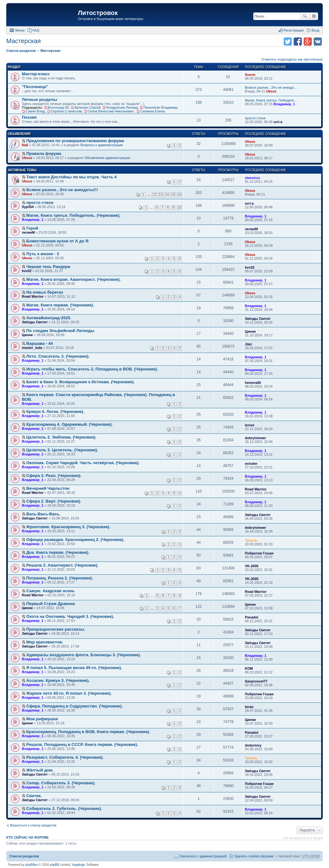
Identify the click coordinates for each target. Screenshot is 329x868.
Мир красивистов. (45, 642)
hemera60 (253, 383)
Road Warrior (33, 296)
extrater (251, 464)
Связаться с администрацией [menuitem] (203, 856)
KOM (249, 668)
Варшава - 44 (40, 343)
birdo (249, 707)
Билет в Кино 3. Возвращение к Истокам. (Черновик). (81, 382)
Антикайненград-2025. (49, 318)
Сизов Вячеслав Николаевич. (111, 111)
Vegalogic (79, 865)
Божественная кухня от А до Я (57, 241)
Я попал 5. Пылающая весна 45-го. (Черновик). (74, 668)
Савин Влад (35, 111)
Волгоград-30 (58, 107)
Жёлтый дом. (40, 770)
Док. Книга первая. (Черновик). (58, 552)
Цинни (27, 335)
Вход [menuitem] (315, 30)
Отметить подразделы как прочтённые (292, 59)
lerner (250, 425)
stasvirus (252, 178)
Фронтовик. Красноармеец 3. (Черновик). (68, 527)
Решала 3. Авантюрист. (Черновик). (62, 565)
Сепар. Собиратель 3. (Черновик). (61, 783)
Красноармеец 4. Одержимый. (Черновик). (69, 424)
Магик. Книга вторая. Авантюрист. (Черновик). (73, 279)
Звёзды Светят (35, 322)
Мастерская (23, 41)
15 (173, 195)
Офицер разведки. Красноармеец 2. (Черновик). (75, 540)
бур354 (28, 207)
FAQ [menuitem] (36, 30)
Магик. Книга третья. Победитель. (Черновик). (73, 215)
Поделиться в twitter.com (288, 42)
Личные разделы (40, 99)
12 (154, 195)
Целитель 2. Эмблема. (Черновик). (61, 437)
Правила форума (44, 154)
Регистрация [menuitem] (294, 30)
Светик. (34, 796)
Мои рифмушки (42, 719)
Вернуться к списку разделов (33, 825)
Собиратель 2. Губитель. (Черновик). (64, 808)
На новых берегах (45, 292)
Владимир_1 (284, 104)
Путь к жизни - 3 (43, 254)
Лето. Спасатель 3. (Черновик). (58, 356)
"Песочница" (35, 87)
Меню (20, 30)
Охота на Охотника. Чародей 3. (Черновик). (70, 616)
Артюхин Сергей (87, 107)
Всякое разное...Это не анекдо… (271, 87)
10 (179, 207)
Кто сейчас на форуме (28, 837)
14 (167, 195)
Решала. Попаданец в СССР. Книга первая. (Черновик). (82, 744)
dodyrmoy (253, 745)
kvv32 (27, 271)
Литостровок (98, 13)
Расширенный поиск (314, 16)
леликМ (28, 232)
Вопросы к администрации (102, 145)
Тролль (251, 540)
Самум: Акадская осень (50, 591)
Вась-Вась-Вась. (43, 514)
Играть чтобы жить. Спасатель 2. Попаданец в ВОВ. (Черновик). (92, 369)
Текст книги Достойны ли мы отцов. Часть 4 (71, 177)
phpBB (54, 865)
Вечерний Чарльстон (48, 488)
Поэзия (29, 117)
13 (161, 195)
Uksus (271, 91)
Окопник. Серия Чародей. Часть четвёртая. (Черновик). (83, 463)
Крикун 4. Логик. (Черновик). (55, 412)
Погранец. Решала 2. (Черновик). (60, 578)
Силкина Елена (152, 111)
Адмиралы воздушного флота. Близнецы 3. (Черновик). (84, 655)
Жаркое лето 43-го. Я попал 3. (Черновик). (69, 693)
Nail (25, 145)
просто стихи (255, 118)
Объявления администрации (107, 158)
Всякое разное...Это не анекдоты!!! (62, 190)
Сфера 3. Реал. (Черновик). (54, 476)
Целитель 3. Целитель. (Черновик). (62, 450)
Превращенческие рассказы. (56, 629)
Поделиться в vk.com (318, 42)
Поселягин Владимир (160, 107)
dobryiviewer (256, 438)
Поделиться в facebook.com (298, 42)
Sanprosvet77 (256, 681)
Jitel (248, 344)
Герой (32, 228)
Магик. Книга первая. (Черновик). (60, 305)
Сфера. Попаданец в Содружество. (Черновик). (75, 706)
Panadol (252, 617)
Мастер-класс (36, 74)
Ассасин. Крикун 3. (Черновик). (58, 680)
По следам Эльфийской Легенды (60, 331)
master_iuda (32, 348)
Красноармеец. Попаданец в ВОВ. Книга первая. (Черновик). (88, 732)
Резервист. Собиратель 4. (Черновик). (65, 757)
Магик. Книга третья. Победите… (271, 100)
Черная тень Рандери (48, 267)
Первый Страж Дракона (51, 604)
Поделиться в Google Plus (308, 42)
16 (179, 195)
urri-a (278, 122)
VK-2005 (252, 566)
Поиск (305, 16)
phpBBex (32, 865)
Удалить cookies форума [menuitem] (254, 856)
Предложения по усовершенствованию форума (75, 141)
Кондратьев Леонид (122, 107)
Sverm (250, 75)
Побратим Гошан (259, 553)
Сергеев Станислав (66, 111)
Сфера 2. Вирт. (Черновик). (54, 501)
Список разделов (24, 856)
